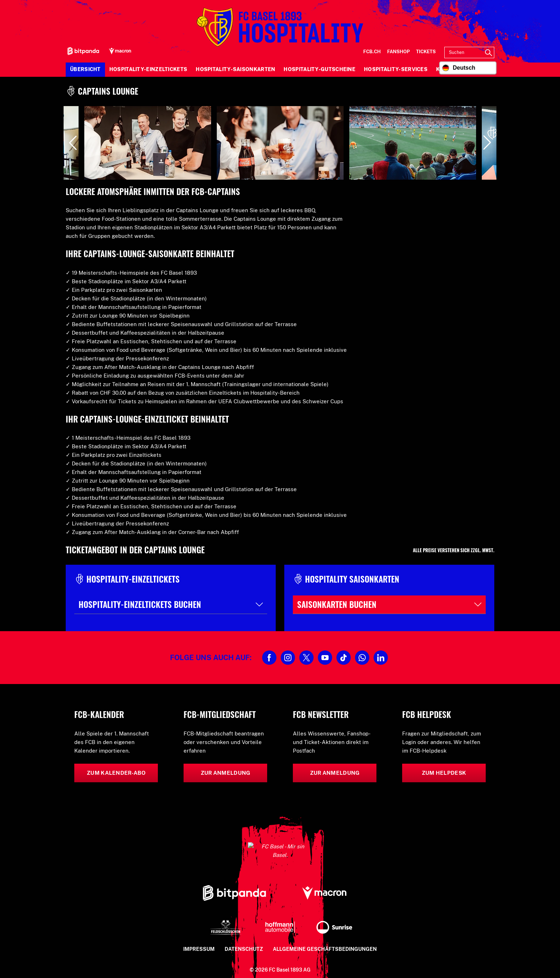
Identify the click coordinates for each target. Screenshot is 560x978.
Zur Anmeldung (226, 773)
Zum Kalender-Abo (116, 773)
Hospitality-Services (396, 69)
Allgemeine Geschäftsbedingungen (325, 940)
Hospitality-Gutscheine (319, 69)
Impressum (199, 940)
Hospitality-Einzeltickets (148, 69)
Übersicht (85, 69)
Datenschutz (244, 940)
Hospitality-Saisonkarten (235, 69)
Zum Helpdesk (444, 773)
